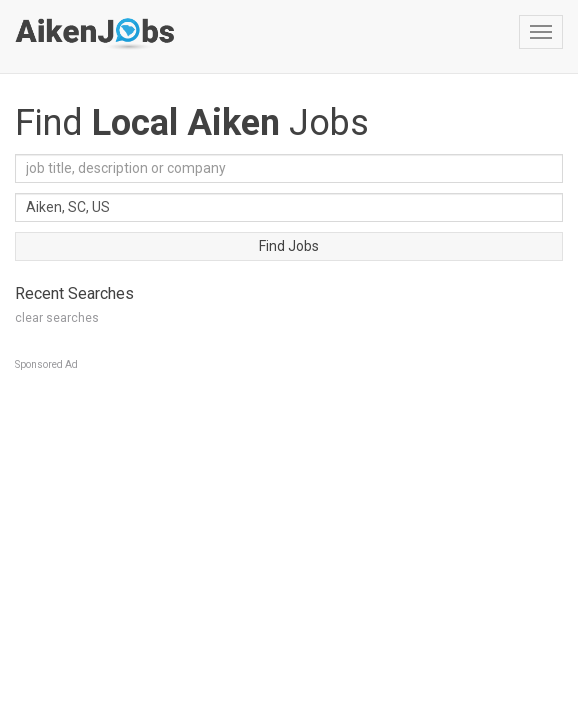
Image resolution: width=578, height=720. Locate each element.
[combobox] (289, 207)
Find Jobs (289, 246)
